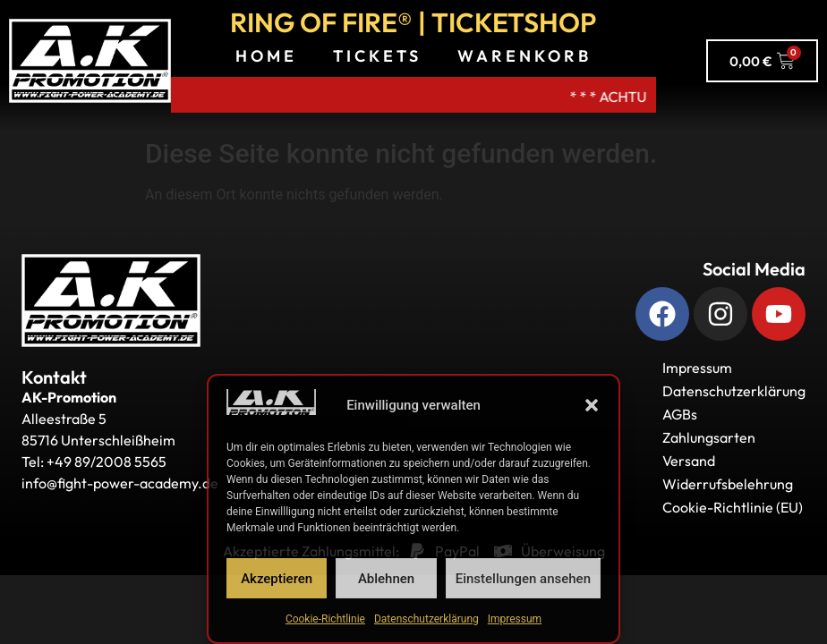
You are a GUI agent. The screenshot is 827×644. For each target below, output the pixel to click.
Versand (689, 461)
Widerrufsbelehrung (728, 484)
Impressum (515, 619)
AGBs (680, 414)
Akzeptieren (277, 579)
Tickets (377, 56)
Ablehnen (386, 579)
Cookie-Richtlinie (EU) (733, 507)
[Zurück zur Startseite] (111, 301)
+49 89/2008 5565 (107, 462)
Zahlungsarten (709, 437)
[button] (592, 405)
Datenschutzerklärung (426, 619)
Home (266, 56)
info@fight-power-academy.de (120, 483)
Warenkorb (524, 56)
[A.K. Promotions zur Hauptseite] (90, 61)
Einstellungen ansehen (523, 579)
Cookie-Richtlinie (325, 619)
